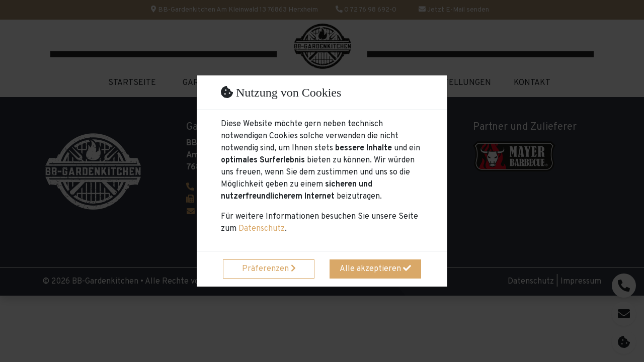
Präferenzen (269, 269)
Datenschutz (262, 229)
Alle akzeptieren (375, 269)
